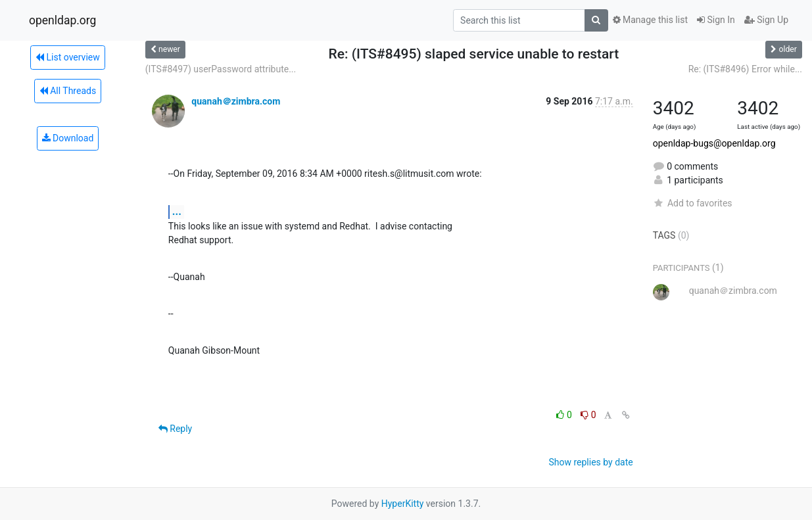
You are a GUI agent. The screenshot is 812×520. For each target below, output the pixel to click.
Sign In (716, 20)
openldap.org (62, 20)
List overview (68, 57)
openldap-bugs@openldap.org (714, 143)
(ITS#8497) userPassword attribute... (221, 69)
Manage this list (650, 20)
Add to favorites (693, 203)
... (177, 211)
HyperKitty (403, 504)
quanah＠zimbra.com (236, 101)
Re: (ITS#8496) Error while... (745, 69)
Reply (175, 429)
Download (68, 138)
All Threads (68, 91)
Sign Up (766, 20)
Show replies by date (590, 462)
